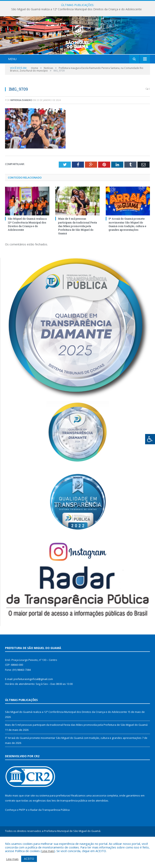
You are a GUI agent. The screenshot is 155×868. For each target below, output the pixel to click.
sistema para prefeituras (55, 819)
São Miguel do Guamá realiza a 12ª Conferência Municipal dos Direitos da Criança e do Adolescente (76, 9)
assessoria (99, 819)
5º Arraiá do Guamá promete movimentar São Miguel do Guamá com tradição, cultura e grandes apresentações (127, 248)
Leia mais (48, 851)
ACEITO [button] (29, 859)
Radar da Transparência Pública (50, 834)
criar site (30, 819)
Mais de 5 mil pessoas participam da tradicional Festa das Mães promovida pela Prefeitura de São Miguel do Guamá (77, 250)
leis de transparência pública (69, 824)
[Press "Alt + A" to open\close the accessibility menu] (150, 439)
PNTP (22, 834)
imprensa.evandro (21, 124)
